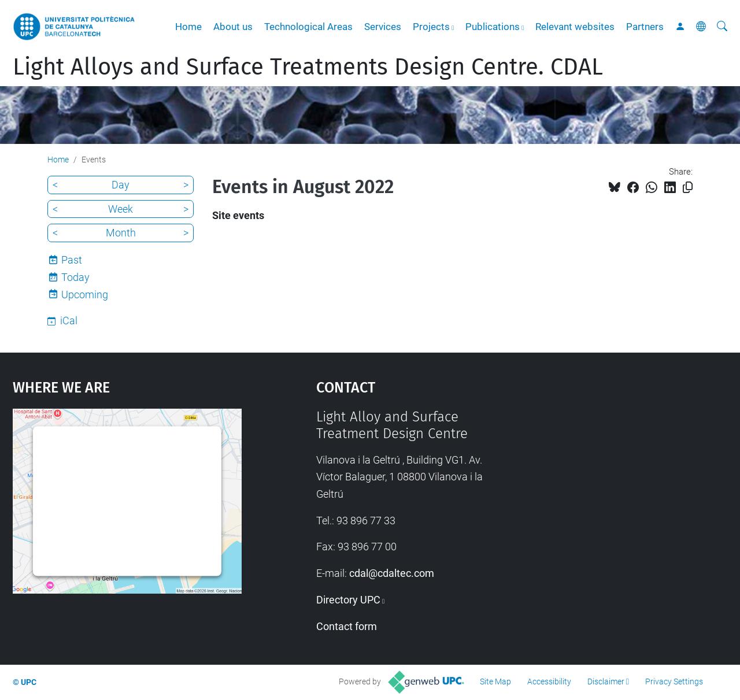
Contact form (347, 626)
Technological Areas (308, 27)
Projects (431, 27)
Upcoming (85, 295)
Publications (493, 27)
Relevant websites (575, 27)
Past (72, 260)
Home (188, 27)
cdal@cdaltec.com (392, 573)
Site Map (495, 682)
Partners (645, 27)
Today (75, 277)
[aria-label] (722, 27)
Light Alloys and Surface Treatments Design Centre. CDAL (308, 67)
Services (383, 27)
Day (121, 185)
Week (121, 209)
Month (121, 233)
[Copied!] (688, 188)
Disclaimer (606, 682)
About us (233, 27)
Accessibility (549, 682)
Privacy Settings (674, 682)
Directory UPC (348, 600)
